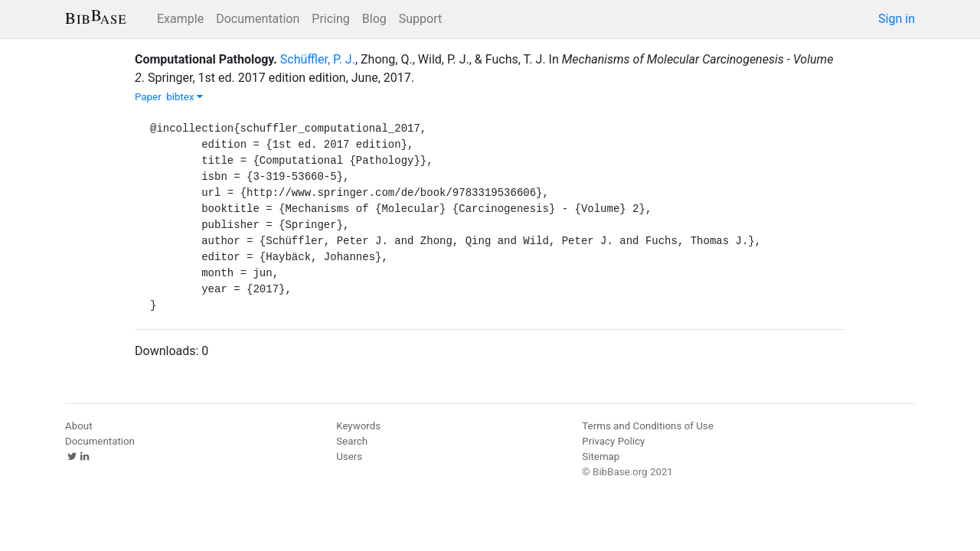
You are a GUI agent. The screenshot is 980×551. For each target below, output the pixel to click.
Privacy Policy (613, 441)
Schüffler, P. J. (318, 59)
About (79, 426)
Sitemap (601, 456)
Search (352, 441)
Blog (374, 19)
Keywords (358, 426)
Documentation (258, 19)
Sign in (897, 19)
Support (420, 19)
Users (349, 456)
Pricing (331, 19)
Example (180, 19)
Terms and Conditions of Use (647, 426)
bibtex (185, 97)
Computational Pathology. (206, 59)
